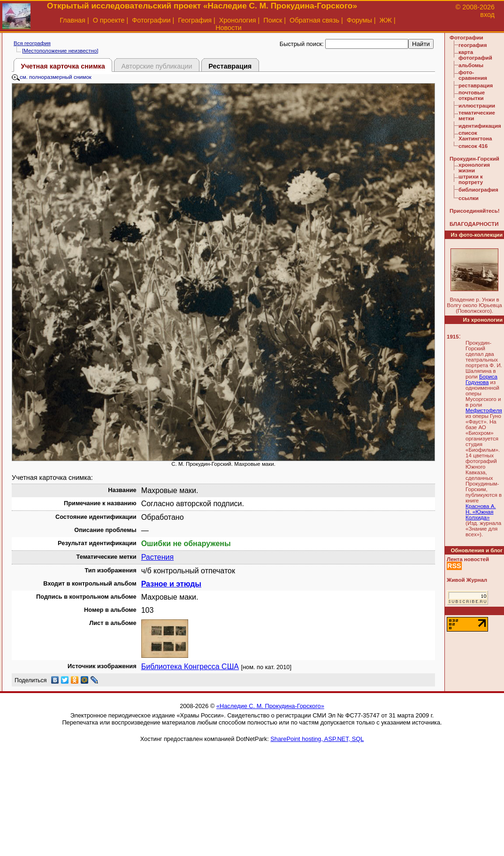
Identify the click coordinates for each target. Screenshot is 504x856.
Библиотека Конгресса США (190, 667)
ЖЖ (386, 20)
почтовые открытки (472, 95)
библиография (478, 190)
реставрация (476, 85)
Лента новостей (468, 559)
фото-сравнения (473, 75)
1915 (453, 337)
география (473, 45)
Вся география (32, 43)
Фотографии (151, 20)
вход (487, 15)
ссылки (469, 198)
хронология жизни (474, 168)
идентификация (480, 126)
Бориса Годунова (481, 379)
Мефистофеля (484, 410)
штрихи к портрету (471, 179)
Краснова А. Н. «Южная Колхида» (481, 512)
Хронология (238, 20)
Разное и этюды (171, 584)
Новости (229, 28)
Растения (158, 557)
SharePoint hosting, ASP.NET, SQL (317, 739)
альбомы (471, 65)
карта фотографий (475, 55)
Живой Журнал (467, 580)
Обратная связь (314, 20)
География (195, 20)
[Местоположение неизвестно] (60, 51)
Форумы (359, 20)
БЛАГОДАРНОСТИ (474, 224)
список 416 (473, 146)
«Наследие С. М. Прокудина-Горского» (270, 706)
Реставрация (230, 66)
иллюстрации (477, 106)
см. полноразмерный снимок (52, 77)
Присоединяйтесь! (475, 211)
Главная (73, 20)
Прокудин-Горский (474, 159)
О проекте (109, 20)
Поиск (273, 20)
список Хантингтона (475, 136)
